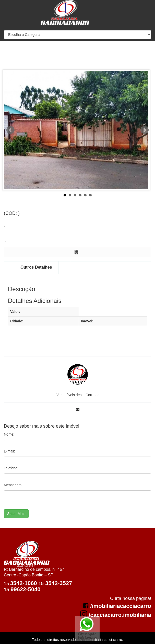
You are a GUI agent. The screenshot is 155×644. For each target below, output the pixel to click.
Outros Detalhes (36, 267)
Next (145, 130)
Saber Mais (16, 514)
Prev (10, 130)
